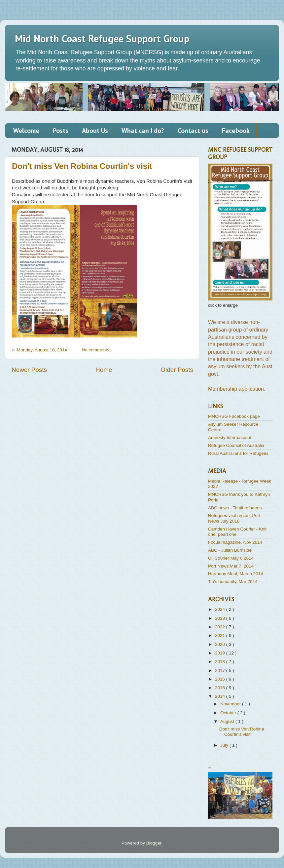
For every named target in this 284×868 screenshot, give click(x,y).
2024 (221, 609)
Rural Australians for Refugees (238, 453)
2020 (221, 644)
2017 (221, 671)
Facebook (236, 131)
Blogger (154, 843)
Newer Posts (29, 370)
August (228, 721)
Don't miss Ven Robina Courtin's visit (82, 166)
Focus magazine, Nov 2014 (235, 542)
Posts (61, 131)
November (231, 704)
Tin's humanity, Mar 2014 (233, 582)
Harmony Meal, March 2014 (236, 574)
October (229, 713)
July (225, 745)
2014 (221, 696)
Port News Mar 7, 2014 (231, 566)
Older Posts (177, 370)
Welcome (26, 131)
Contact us (193, 131)
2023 (221, 618)
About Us (95, 131)
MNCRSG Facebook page (234, 416)
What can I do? (143, 131)
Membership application (236, 389)
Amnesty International (230, 437)
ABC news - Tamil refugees (235, 508)
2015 (221, 688)
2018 (221, 662)
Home (104, 370)
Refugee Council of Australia (236, 445)
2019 (221, 653)
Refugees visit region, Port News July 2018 (234, 518)
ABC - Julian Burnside (230, 550)
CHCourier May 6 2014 (231, 558)
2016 (221, 679)
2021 (221, 635)
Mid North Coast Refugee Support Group (102, 39)
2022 (221, 627)
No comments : (97, 350)
